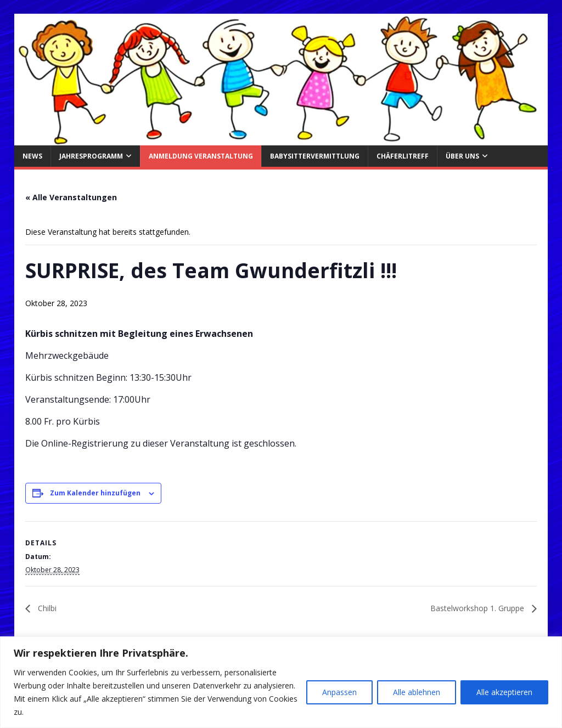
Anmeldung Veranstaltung (201, 156)
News (32, 156)
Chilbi (46, 608)
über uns (462, 156)
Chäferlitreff (403, 156)
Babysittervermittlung (315, 156)
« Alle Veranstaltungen (71, 197)
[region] (281, 682)
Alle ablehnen (417, 692)
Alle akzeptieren (504, 692)
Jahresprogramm (91, 156)
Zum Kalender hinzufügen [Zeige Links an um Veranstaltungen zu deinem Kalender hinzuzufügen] (95, 493)
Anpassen (339, 692)
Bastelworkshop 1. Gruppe (478, 608)
